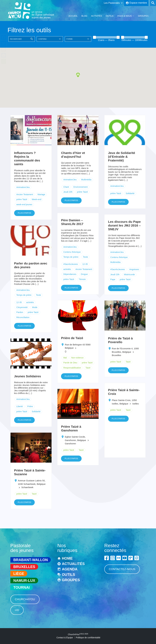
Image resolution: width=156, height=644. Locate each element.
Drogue (84, 274)
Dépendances (70, 274)
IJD (17, 610)
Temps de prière (71, 257)
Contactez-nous (122, 569)
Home (67, 558)
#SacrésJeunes (71, 264)
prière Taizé (22, 199)
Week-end (37, 199)
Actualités (73, 564)
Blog (84, 16)
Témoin (82, 279)
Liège (19, 574)
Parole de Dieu (70, 363)
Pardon (20, 312)
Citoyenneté (22, 307)
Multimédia (86, 180)
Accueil (73, 16)
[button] (78, 75)
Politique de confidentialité (88, 638)
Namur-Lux (24, 581)
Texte (85, 257)
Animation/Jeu (23, 187)
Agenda (70, 569)
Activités (96, 16)
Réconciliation (23, 317)
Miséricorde (129, 274)
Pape (113, 279)
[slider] (94, 37)
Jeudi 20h (68, 192)
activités (67, 269)
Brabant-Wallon (31, 560)
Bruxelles (24, 567)
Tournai (22, 587)
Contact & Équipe (65, 638)
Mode (35, 307)
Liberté (20, 406)
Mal (65, 358)
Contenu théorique (72, 252)
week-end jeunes (24, 204)
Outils (110, 16)
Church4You (25, 599)
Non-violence (77, 358)
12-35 (85, 264)
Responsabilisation (72, 368)
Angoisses (134, 269)
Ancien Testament (25, 194)
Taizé (88, 368)
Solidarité (130, 193)
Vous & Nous (124, 16)
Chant (66, 187)
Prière (30, 406)
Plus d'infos (24, 213)
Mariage (41, 194)
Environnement (81, 187)
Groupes (143, 16)
